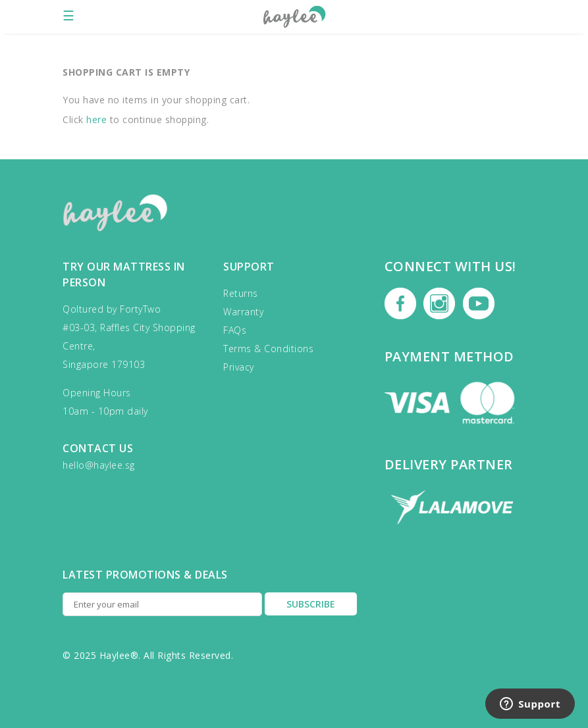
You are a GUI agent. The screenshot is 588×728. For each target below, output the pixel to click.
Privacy (239, 367)
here (96, 119)
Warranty (243, 312)
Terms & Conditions (268, 349)
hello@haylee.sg (99, 465)
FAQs (235, 330)
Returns (241, 293)
